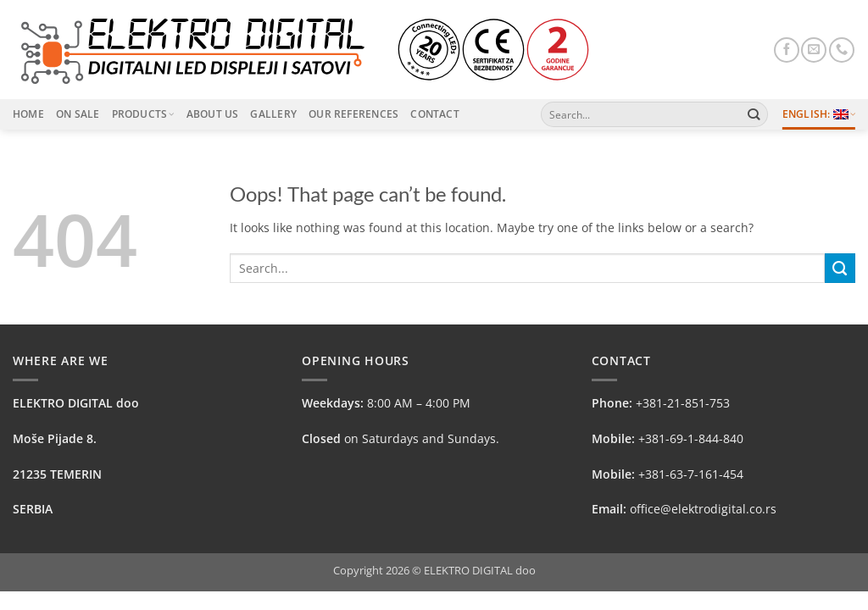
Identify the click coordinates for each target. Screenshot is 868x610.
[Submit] (754, 114)
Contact (435, 114)
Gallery (273, 114)
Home (28, 114)
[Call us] (842, 50)
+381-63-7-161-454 (691, 474)
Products (143, 114)
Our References (353, 114)
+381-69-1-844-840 (691, 438)
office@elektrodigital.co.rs (703, 509)
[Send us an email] (814, 50)
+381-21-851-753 (683, 403)
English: (819, 114)
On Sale (78, 114)
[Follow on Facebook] (787, 50)
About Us (213, 114)
